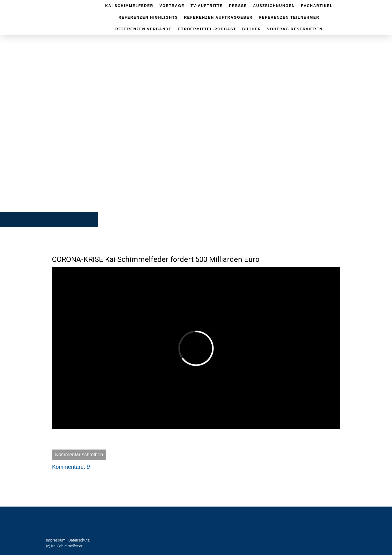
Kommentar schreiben (79, 455)
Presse (238, 6)
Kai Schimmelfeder (129, 6)
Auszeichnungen (274, 6)
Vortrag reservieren (295, 29)
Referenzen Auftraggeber (218, 17)
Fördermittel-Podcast (207, 29)
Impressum (56, 540)
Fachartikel (317, 6)
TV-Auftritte (207, 6)
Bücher (252, 29)
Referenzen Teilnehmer (289, 17)
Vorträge (172, 6)
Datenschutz (79, 540)
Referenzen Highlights (148, 17)
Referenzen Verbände (144, 29)
